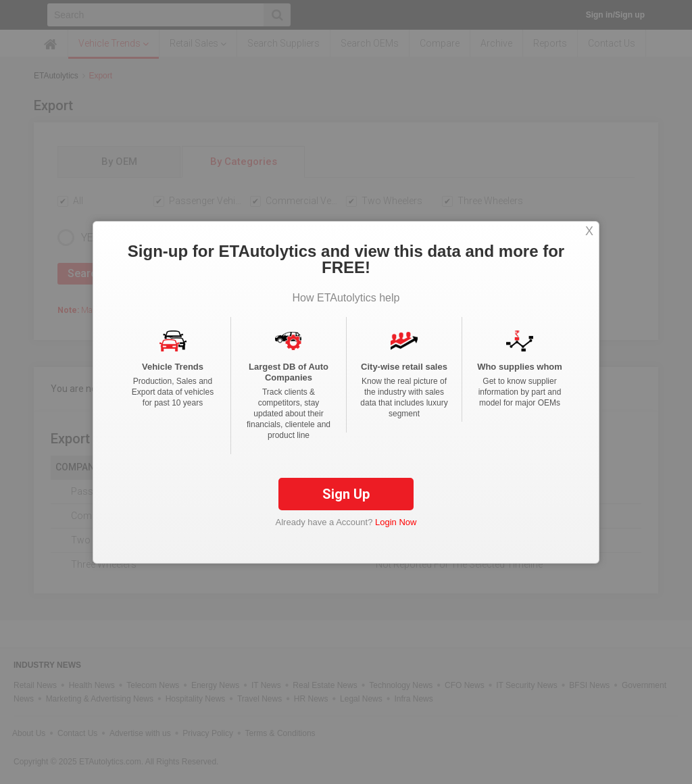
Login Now (396, 522)
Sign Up (346, 494)
